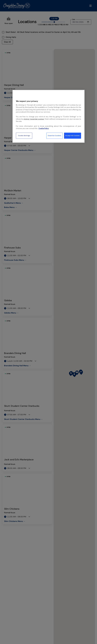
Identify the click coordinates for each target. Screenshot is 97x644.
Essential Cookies (55, 136)
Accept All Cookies (73, 136)
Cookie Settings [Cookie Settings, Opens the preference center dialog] (24, 136)
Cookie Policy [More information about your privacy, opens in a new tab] (44, 128)
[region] (48, 116)
